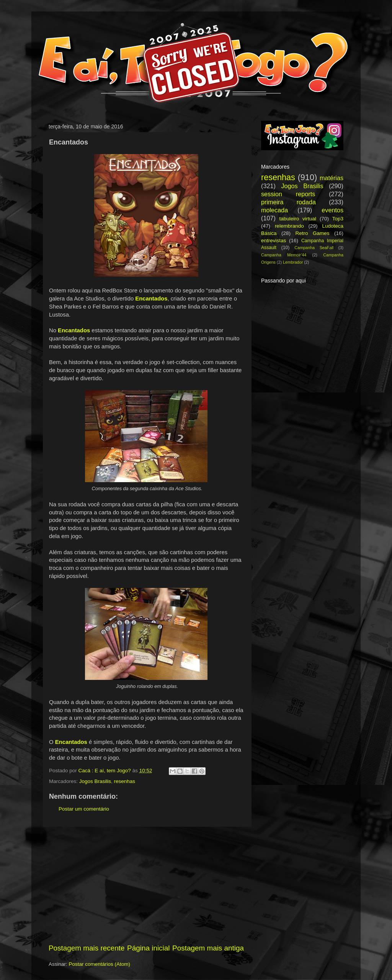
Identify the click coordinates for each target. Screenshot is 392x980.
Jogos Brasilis (95, 781)
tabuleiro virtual (298, 219)
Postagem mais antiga (208, 948)
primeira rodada (288, 202)
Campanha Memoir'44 (284, 255)
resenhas (125, 781)
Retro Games (312, 233)
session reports (288, 194)
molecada (274, 210)
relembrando (289, 226)
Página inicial (148, 948)
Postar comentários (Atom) (100, 964)
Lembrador (293, 262)
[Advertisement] (146, 885)
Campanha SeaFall (314, 248)
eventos (332, 210)
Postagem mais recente (87, 948)
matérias (332, 178)
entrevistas (274, 240)
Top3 (338, 219)
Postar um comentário (84, 809)
